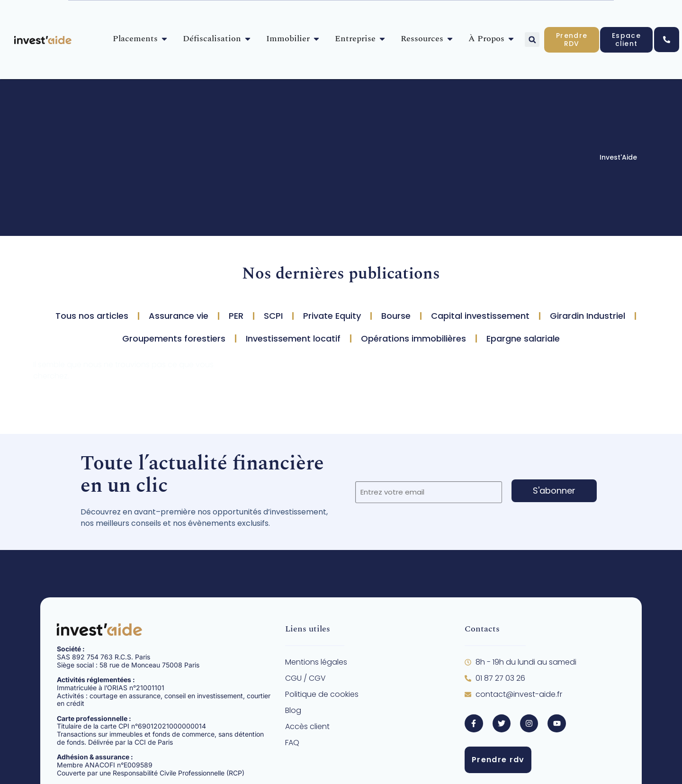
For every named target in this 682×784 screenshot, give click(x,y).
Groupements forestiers (174, 338)
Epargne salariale (523, 338)
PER (236, 316)
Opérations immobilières (413, 338)
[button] (532, 40)
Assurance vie (179, 316)
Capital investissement (480, 316)
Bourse (396, 316)
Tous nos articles (92, 316)
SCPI (273, 316)
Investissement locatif (293, 338)
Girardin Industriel (588, 316)
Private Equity (332, 316)
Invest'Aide (618, 157)
